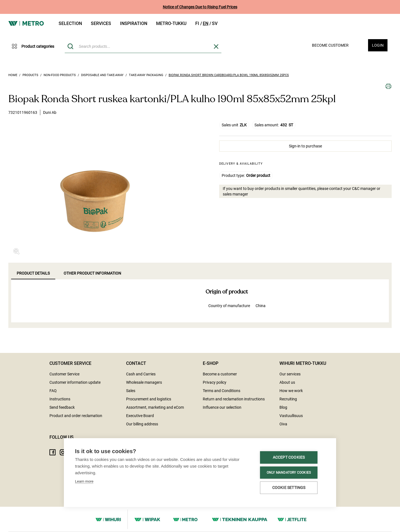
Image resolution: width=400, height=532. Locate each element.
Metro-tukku (171, 23)
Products (30, 75)
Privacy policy (215, 382)
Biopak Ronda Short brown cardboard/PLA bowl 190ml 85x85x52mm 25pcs (229, 75)
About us (287, 382)
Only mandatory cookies (107, 473)
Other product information (92, 273)
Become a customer (220, 374)
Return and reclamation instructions (234, 399)
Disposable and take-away (102, 75)
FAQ (53, 391)
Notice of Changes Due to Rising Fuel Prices (200, 7)
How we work (291, 391)
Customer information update (75, 382)
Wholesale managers (144, 382)
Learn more (84, 445)
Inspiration (134, 23)
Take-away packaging (146, 75)
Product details (33, 273)
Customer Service (64, 374)
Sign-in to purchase (305, 146)
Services (101, 23)
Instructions (60, 399)
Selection (70, 23)
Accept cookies (107, 458)
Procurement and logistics (149, 399)
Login (378, 45)
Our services (290, 374)
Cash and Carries (141, 374)
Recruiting (288, 399)
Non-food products (60, 75)
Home (13, 75)
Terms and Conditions (222, 391)
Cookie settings (107, 487)
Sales (131, 391)
